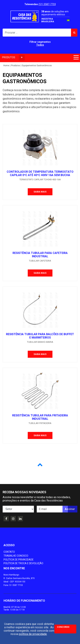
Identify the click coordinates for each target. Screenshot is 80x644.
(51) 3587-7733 (47, 4)
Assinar (70, 509)
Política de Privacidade (19, 560)
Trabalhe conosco (16, 556)
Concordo (63, 627)
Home (6, 66)
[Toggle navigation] (76, 58)
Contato (9, 552)
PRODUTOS (13, 58)
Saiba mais (40, 192)
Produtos (16, 66)
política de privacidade (33, 634)
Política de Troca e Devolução (23, 563)
